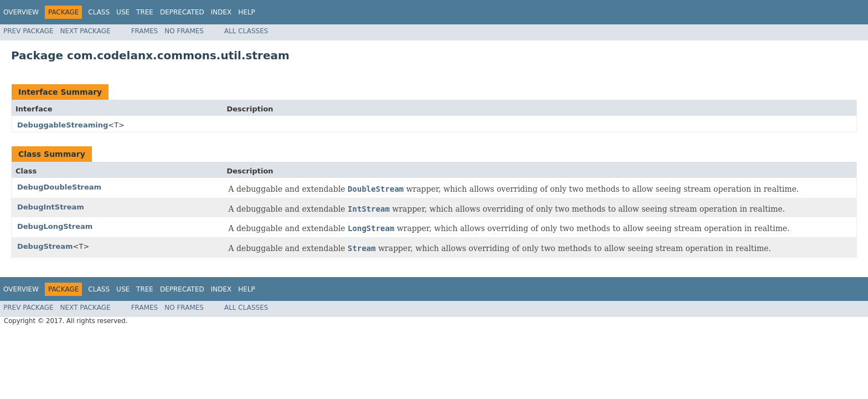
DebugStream (45, 246)
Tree (145, 12)
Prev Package (29, 31)
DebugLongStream (55, 226)
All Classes (246, 31)
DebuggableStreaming (63, 125)
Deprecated (182, 12)
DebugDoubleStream (59, 187)
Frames (145, 31)
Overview (21, 12)
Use (123, 12)
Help (247, 12)
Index (221, 12)
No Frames (184, 31)
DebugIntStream (51, 207)
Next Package (86, 31)
